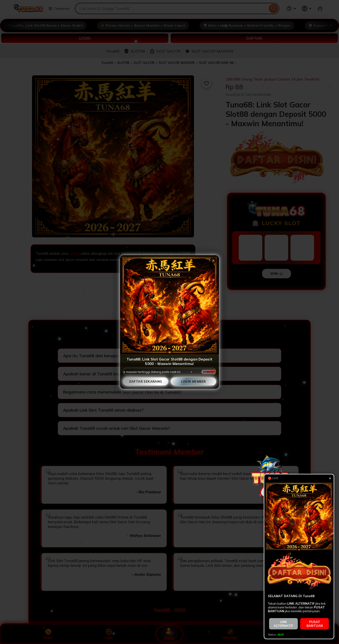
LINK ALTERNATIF (283, 624)
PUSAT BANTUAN (315, 624)
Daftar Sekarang (146, 381)
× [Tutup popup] (213, 260)
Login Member (194, 381)
